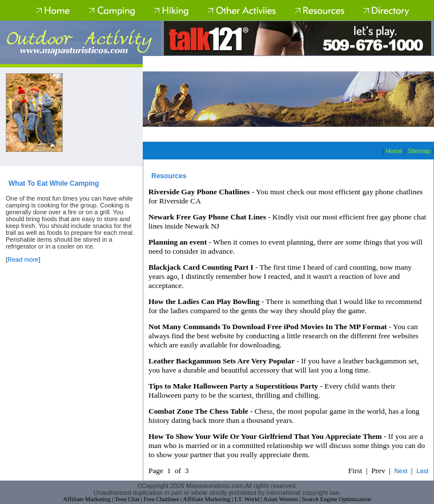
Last (422, 471)
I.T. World (247, 499)
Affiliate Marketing (87, 499)
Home (394, 151)
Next (401, 471)
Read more (23, 259)
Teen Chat (127, 499)
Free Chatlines (162, 499)
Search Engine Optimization (337, 499)
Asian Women (280, 499)
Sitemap (419, 151)
